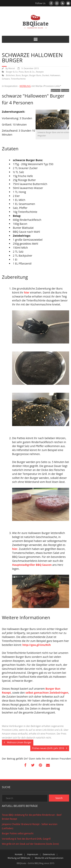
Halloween (55, 75)
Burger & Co (12, 72)
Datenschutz (49, 854)
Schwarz (6, 79)
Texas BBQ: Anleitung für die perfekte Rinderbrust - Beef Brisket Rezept (32, 817)
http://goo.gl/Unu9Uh (37, 645)
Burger (25, 75)
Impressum (33, 854)
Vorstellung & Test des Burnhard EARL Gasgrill (26, 839)
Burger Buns (35, 75)
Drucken (65, 90)
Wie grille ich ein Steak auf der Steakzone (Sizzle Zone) (30, 844)
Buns (18, 75)
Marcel (12, 68)
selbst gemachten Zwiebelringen (47, 693)
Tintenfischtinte (18, 79)
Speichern (56, 90)
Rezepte (40, 72)
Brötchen (10, 75)
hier (27, 292)
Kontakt (19, 854)
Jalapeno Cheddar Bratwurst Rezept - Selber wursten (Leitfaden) (30, 826)
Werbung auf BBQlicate (19, 858)
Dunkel (46, 75)
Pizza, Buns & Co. (27, 72)
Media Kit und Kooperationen (49, 858)
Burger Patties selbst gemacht (18, 833)
